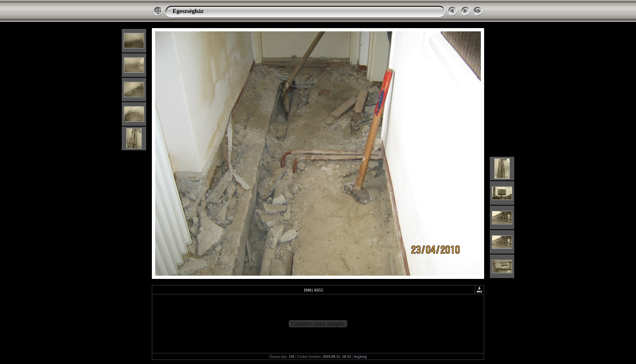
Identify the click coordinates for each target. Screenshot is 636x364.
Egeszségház (188, 11)
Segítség (361, 356)
